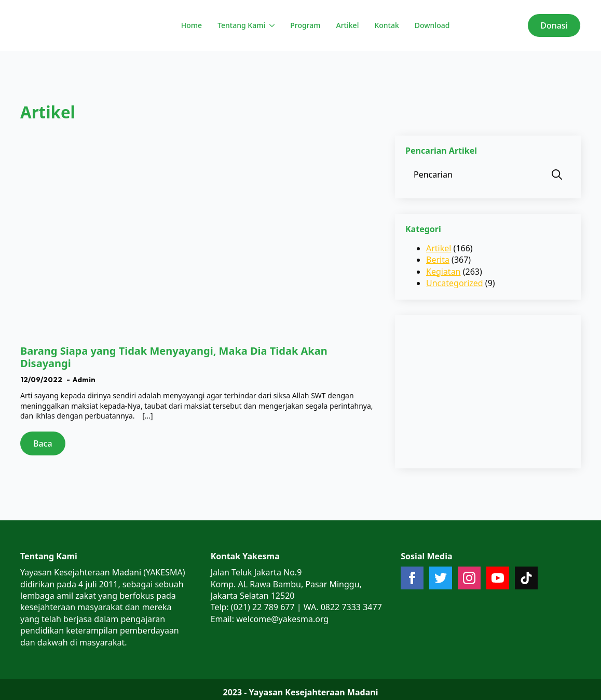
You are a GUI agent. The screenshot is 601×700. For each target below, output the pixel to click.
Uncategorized (455, 283)
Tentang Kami (241, 25)
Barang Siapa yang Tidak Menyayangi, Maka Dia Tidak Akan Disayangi (174, 357)
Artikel (348, 25)
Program (305, 25)
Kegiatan (443, 272)
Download (432, 25)
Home (192, 25)
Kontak (386, 25)
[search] (557, 174)
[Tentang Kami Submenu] (271, 25)
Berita (438, 260)
